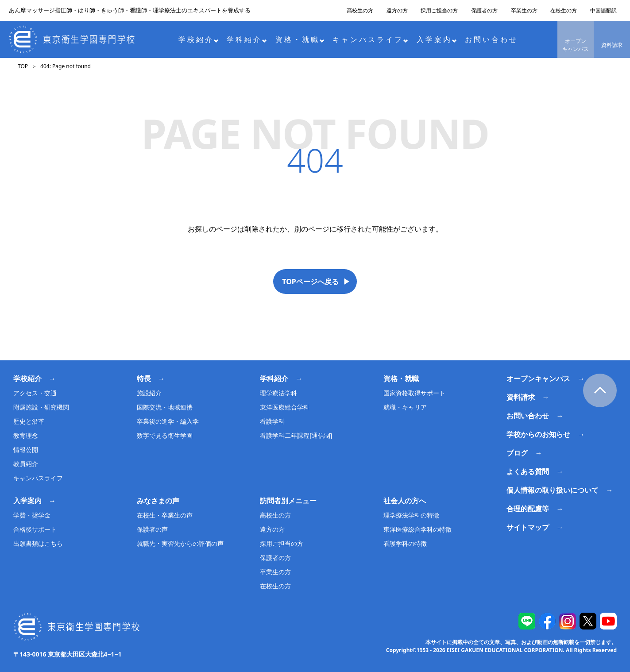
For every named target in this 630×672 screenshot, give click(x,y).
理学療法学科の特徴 (411, 515)
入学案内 (437, 39)
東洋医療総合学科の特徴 (417, 529)
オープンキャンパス (576, 45)
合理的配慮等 (528, 509)
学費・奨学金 (32, 515)
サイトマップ (528, 527)
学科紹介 (247, 39)
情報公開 (26, 450)
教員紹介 (26, 464)
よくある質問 (528, 471)
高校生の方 (360, 10)
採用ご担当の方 (439, 10)
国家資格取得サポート (414, 393)
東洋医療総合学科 (285, 407)
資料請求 (612, 45)
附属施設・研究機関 (41, 407)
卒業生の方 (524, 10)
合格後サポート (35, 529)
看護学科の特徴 (405, 543)
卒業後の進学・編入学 (168, 421)
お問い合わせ (491, 39)
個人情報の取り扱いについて (553, 490)
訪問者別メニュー (288, 501)
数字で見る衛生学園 (165, 435)
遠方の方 (397, 10)
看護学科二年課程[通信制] (296, 435)
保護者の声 (152, 529)
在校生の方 (564, 10)
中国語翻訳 (603, 10)
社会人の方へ (405, 501)
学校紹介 (199, 39)
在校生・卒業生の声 (165, 515)
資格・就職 (300, 39)
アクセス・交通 (35, 393)
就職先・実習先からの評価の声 (180, 543)
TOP (23, 66)
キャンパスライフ (370, 39)
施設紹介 (149, 393)
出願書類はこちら (38, 543)
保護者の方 (484, 10)
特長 (144, 378)
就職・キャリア (405, 407)
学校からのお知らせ (538, 434)
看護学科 (272, 421)
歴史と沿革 (29, 421)
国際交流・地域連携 (165, 407)
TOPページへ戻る (310, 282)
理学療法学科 (278, 393)
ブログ (517, 453)
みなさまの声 (158, 501)
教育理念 (26, 435)
